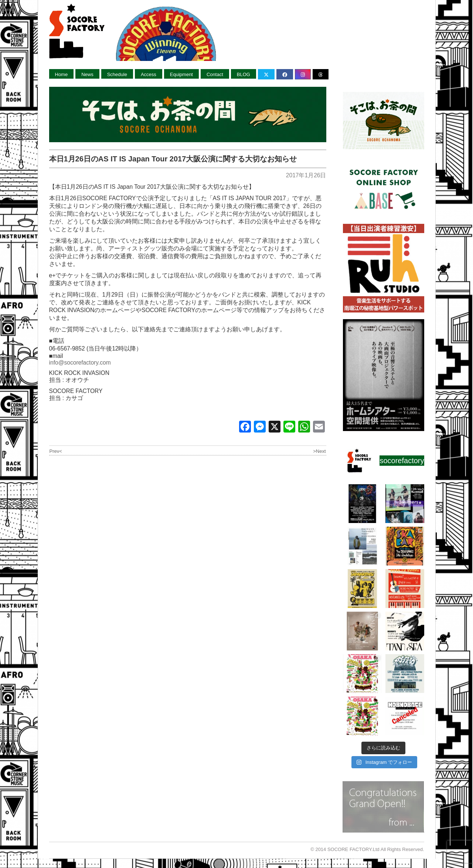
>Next (319, 451)
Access (149, 74)
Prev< (56, 451)
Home (62, 74)
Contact (215, 74)
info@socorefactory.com (80, 363)
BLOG (244, 74)
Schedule (117, 74)
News (87, 74)
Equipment (181, 74)
